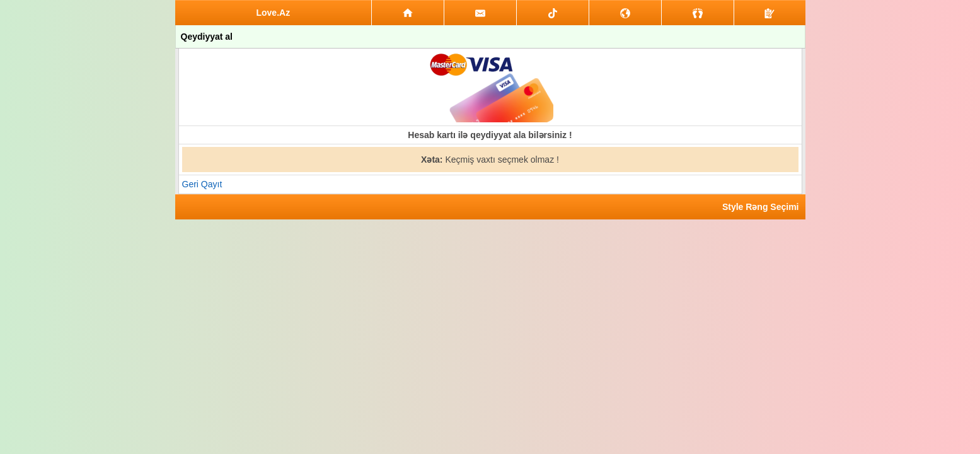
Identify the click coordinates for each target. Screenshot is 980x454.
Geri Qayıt (202, 184)
